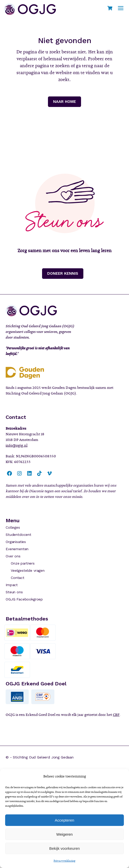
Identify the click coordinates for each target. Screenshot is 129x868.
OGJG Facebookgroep (24, 599)
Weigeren (65, 834)
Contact (18, 578)
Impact (12, 585)
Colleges (13, 527)
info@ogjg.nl (17, 445)
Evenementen (17, 549)
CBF (116, 715)
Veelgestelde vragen (28, 570)
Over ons (13, 556)
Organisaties (16, 542)
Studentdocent (18, 535)
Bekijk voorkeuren (64, 848)
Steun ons (14, 592)
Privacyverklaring (64, 861)
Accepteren (65, 820)
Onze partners (23, 563)
